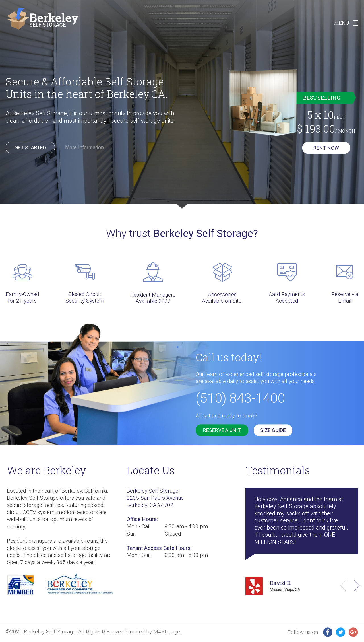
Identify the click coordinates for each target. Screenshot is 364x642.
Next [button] (357, 586)
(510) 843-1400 (240, 398)
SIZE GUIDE (273, 430)
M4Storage (167, 632)
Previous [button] (343, 586)
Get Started (30, 148)
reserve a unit (222, 430)
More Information (84, 147)
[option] (182, 104)
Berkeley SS (43, 19)
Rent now (326, 148)
